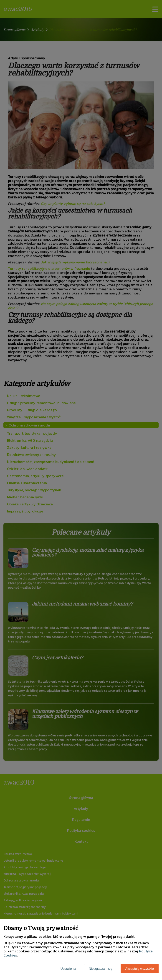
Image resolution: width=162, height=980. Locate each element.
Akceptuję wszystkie (140, 969)
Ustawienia (68, 969)
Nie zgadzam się (101, 969)
